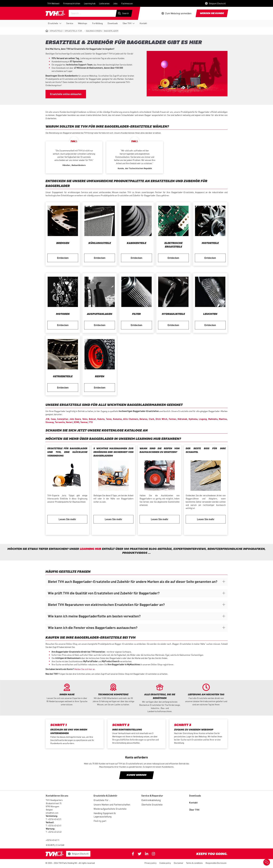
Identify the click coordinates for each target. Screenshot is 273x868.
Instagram (153, 854)
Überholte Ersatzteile (152, 805)
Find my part (100, 821)
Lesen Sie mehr (67, 519)
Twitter (140, 854)
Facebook (133, 854)
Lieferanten (104, 3)
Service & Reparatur (152, 796)
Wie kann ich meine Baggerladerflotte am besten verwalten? (94, 616)
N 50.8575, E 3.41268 (55, 845)
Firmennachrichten (72, 3)
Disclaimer (179, 863)
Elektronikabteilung (151, 800)
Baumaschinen (94, 31)
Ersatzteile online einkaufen (66, 94)
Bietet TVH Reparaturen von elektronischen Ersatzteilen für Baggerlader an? (106, 605)
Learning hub (90, 3)
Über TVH (127, 23)
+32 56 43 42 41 (55, 825)
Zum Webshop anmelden (178, 13)
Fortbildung (97, 23)
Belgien (49, 810)
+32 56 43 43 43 (55, 832)
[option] (74, 156)
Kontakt (143, 23)
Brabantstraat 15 (54, 803)
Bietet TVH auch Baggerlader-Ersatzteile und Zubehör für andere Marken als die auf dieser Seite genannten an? (133, 581)
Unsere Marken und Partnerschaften (112, 805)
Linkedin (147, 854)
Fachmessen (127, 3)
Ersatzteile (53, 23)
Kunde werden (136, 775)
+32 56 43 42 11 (53, 840)
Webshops (83, 23)
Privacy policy (151, 863)
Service (70, 23)
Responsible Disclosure (216, 863)
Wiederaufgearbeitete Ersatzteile (110, 809)
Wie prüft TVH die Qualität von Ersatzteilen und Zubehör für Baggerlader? (104, 593)
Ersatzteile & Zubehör (105, 796)
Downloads (113, 23)
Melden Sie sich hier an (84, 669)
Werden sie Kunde (212, 13)
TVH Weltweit (53, 3)
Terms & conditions (194, 863)
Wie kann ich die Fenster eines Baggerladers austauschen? (93, 628)
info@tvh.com (52, 813)
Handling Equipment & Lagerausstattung (105, 815)
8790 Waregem (52, 806)
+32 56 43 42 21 (55, 819)
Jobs (115, 3)
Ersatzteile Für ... (74, 31)
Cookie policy (165, 863)
